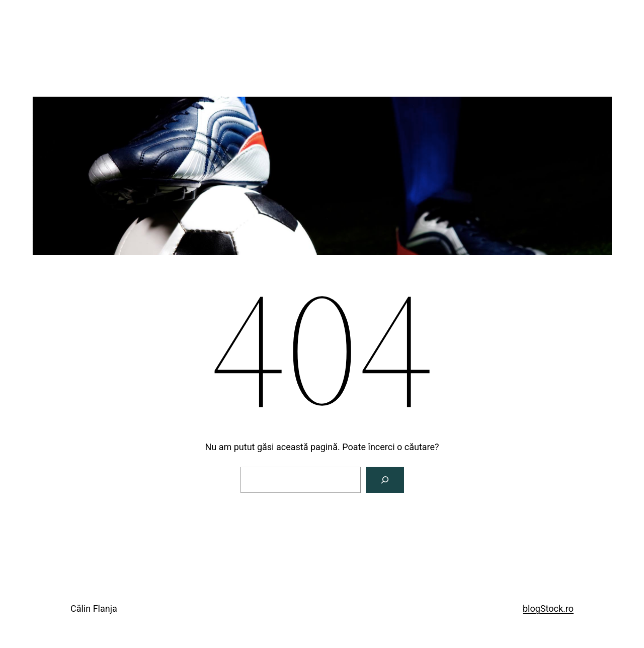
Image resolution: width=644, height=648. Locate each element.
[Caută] (385, 480)
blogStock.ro (548, 608)
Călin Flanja (94, 608)
